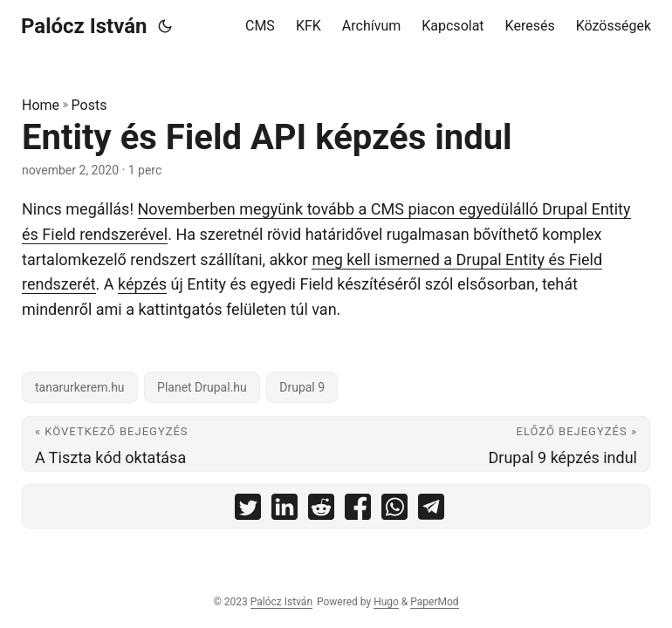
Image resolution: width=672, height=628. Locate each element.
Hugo (386, 602)
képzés (142, 284)
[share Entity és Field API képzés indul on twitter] (248, 511)
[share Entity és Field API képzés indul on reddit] (321, 511)
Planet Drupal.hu (202, 387)
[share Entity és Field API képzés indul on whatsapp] (394, 511)
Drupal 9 (302, 387)
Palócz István (84, 26)
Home (41, 105)
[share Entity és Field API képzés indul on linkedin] (285, 511)
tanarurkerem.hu (80, 387)
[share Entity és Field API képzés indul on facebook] (358, 511)
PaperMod (434, 602)
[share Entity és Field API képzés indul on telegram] (431, 511)
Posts (89, 105)
